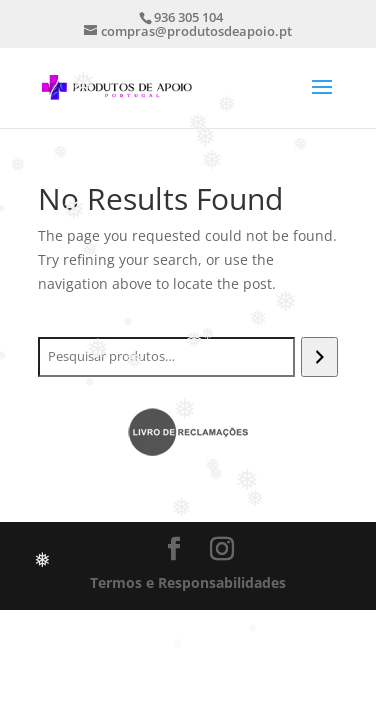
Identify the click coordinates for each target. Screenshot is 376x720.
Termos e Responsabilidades (188, 582)
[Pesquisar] (319, 357)
